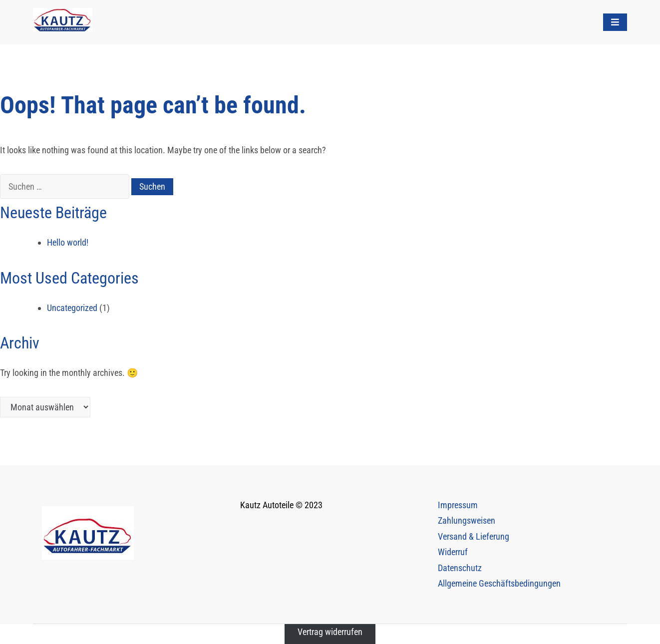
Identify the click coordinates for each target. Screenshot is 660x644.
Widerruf (453, 552)
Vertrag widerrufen (330, 632)
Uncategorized (72, 308)
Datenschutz (460, 568)
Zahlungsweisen (467, 520)
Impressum (458, 505)
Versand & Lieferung (474, 536)
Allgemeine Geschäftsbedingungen (499, 583)
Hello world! (68, 242)
